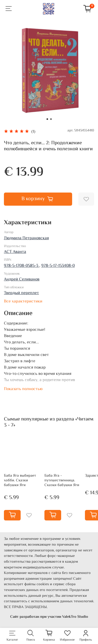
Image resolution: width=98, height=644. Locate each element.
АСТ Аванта (15, 252)
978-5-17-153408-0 (58, 266)
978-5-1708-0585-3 (22, 266)
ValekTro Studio (75, 617)
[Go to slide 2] (51, 119)
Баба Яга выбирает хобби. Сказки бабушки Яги (20, 480)
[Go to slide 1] (47, 119)
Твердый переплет (21, 293)
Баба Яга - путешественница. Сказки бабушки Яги (62, 480)
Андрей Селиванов (22, 280)
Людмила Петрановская (26, 238)
